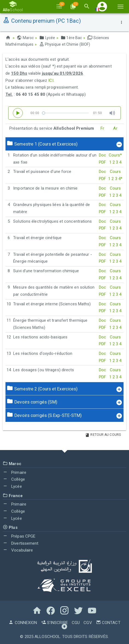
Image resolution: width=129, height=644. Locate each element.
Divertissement (21, 543)
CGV (88, 623)
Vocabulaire (18, 550)
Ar (115, 128)
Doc (102, 155)
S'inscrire (55, 623)
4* (120, 179)
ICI (51, 80)
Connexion (23, 623)
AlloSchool (47, 637)
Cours (115, 172)
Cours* (115, 155)
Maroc (25, 38)
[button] (102, 6)
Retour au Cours (103, 435)
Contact (108, 623)
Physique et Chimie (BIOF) (65, 44)
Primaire (15, 472)
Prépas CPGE (19, 536)
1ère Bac (71, 38)
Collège (14, 479)
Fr (102, 128)
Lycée (47, 38)
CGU (76, 623)
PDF (102, 162)
